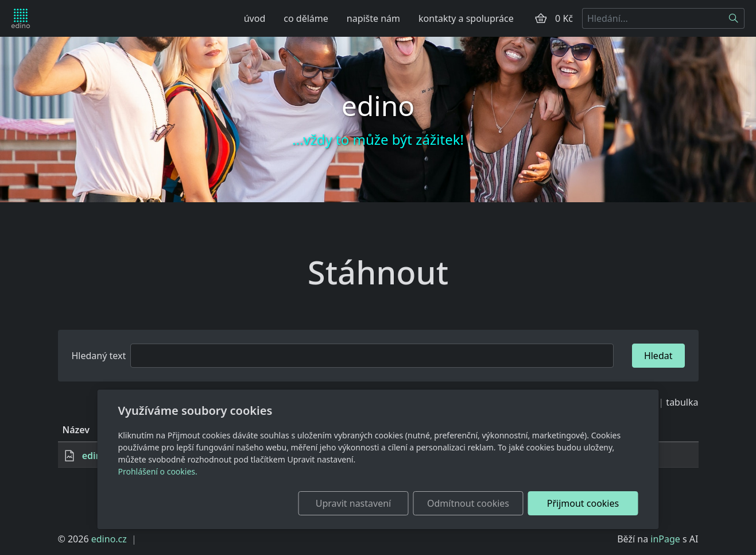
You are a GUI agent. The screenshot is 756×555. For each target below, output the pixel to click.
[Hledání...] (653, 18)
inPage (665, 539)
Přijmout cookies (583, 503)
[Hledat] (734, 18)
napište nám (373, 18)
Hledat (658, 356)
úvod (255, 18)
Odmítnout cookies (468, 503)
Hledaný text (99, 356)
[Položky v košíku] (541, 18)
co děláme (306, 18)
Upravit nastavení (353, 503)
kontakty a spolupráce (466, 18)
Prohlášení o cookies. (158, 471)
